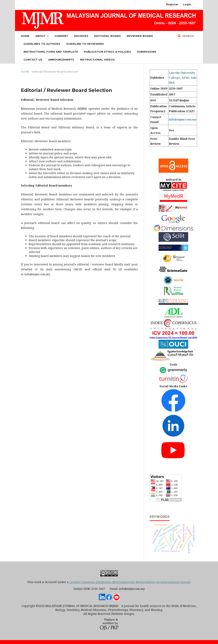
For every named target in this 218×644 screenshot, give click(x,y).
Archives (81, 36)
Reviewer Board (140, 36)
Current (61, 36)
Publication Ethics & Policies (107, 52)
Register (172, 4)
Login (187, 4)
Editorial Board (108, 36)
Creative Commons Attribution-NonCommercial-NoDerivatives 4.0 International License (130, 582)
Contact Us (33, 60)
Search (188, 36)
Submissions (147, 52)
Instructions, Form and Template (51, 52)
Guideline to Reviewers (85, 44)
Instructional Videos (97, 60)
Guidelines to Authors (42, 44)
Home (25, 36)
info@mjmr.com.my (183, 119)
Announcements (61, 60)
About (41, 36)
